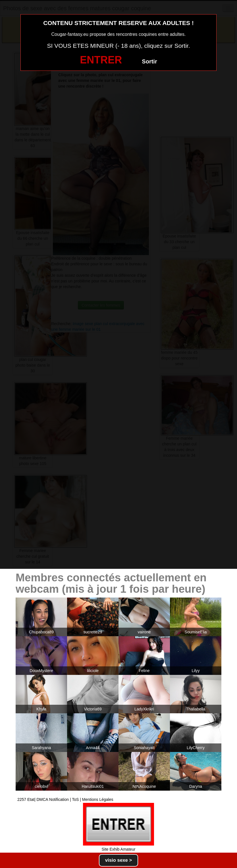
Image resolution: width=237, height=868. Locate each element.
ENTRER (101, 60)
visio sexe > (119, 860)
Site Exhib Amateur (118, 849)
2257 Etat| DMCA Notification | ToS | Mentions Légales (65, 799)
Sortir (149, 61)
